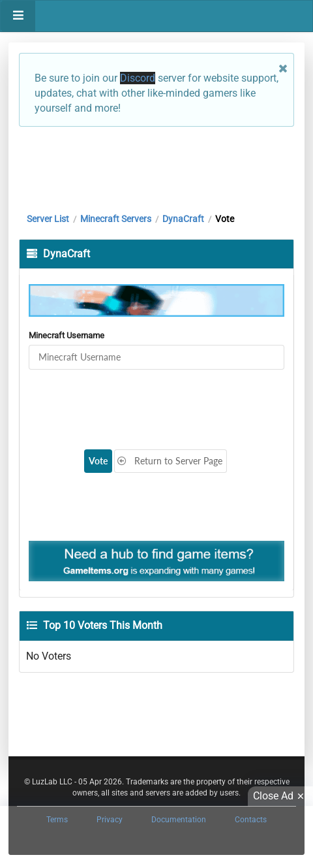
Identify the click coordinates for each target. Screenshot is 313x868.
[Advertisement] (156, 167)
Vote (98, 461)
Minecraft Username (67, 335)
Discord (138, 78)
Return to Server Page (170, 461)
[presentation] (130, 402)
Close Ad (280, 796)
